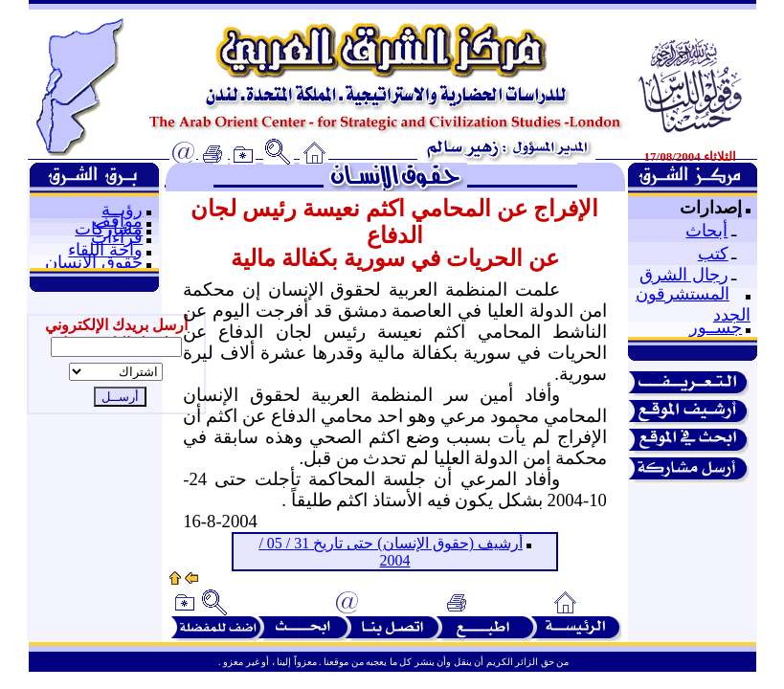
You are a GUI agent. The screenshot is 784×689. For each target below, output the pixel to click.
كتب (713, 254)
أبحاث (706, 231)
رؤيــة (122, 210)
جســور (716, 327)
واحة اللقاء (105, 250)
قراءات (117, 237)
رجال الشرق (684, 275)
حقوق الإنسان (94, 262)
